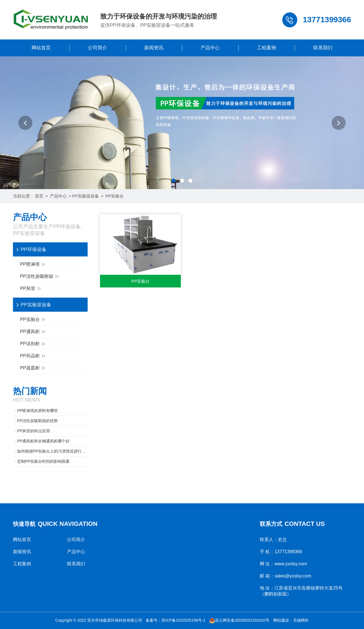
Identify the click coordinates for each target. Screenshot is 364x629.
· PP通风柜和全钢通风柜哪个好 (42, 441)
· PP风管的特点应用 (32, 431)
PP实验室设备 (86, 196)
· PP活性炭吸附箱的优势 (36, 421)
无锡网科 (301, 620)
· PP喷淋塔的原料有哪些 (36, 411)
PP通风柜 (33, 332)
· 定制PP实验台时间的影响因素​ (42, 461)
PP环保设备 (34, 250)
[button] (25, 123)
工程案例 (267, 48)
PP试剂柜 (33, 344)
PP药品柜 (33, 356)
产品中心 (210, 48)
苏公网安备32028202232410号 (239, 620)
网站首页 (41, 48)
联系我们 (323, 48)
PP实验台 (115, 196)
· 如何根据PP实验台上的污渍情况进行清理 (52, 451)
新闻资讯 (154, 48)
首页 (39, 196)
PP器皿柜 (33, 368)
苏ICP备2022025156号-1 (183, 620)
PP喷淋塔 (33, 264)
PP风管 (31, 289)
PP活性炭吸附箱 (40, 277)
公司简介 (97, 48)
